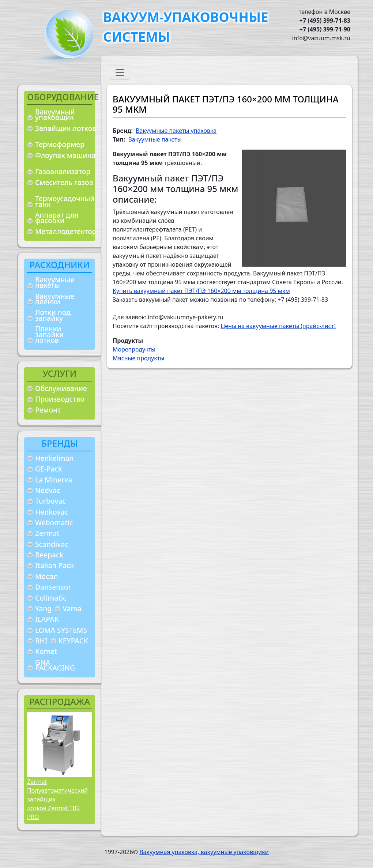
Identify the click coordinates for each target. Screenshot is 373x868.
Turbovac (50, 501)
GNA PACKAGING (55, 665)
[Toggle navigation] (120, 72)
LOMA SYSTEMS (61, 630)
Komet (46, 651)
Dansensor (53, 587)
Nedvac (48, 490)
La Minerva (54, 480)
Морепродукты (134, 349)
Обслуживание (61, 388)
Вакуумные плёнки (55, 299)
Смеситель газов (64, 182)
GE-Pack (49, 469)
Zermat (47, 533)
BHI (41, 641)
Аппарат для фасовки (57, 218)
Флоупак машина (65, 155)
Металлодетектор (66, 231)
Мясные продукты (138, 358)
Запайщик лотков (66, 128)
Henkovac (52, 512)
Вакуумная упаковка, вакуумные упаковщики (204, 852)
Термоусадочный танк (65, 201)
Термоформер (60, 144)
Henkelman (54, 458)
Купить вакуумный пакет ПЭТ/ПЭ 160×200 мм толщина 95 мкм (201, 291)
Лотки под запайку (53, 315)
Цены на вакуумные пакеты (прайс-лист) (278, 326)
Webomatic (54, 523)
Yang (43, 608)
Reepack (49, 555)
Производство (60, 399)
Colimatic (51, 598)
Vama (72, 608)
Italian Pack (54, 565)
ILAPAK (47, 619)
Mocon (47, 576)
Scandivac (52, 544)
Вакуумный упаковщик (55, 115)
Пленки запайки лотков (49, 334)
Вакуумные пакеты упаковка (176, 131)
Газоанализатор (63, 171)
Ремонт (48, 410)
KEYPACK (73, 641)
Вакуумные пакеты (55, 283)
